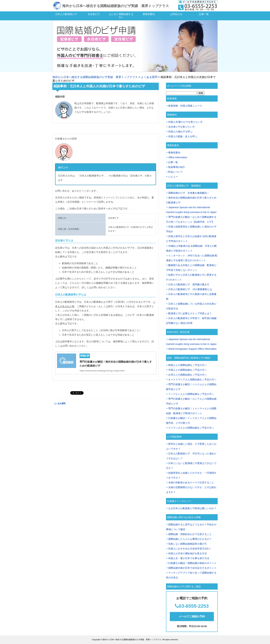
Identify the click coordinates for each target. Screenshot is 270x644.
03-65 (185, 606)
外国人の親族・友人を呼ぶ (183, 136)
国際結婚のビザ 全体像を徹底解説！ (189, 193)
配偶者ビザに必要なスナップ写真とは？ (190, 313)
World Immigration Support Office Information (192, 349)
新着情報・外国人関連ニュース (185, 106)
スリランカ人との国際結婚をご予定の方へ (191, 428)
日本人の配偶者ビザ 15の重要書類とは (190, 289)
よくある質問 (149, 77)
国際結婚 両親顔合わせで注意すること (190, 534)
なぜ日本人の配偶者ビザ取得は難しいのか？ (192, 508)
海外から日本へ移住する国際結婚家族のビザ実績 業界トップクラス (116, 6)
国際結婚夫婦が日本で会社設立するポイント (192, 568)
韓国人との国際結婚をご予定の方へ (188, 365)
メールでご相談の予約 (192, 616)
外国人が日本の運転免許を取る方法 (188, 553)
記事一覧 (204, 14)
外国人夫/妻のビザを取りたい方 (185, 122)
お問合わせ (176, 14)
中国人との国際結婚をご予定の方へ (188, 370)
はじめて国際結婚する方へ (121, 16)
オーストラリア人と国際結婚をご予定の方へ (192, 380)
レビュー (173, 177)
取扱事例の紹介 (177, 167)
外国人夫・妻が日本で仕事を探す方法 (189, 558)
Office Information (178, 157)
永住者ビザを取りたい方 (181, 127)
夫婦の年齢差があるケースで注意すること (191, 482)
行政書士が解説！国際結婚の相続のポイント (192, 563)
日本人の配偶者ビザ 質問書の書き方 (189, 284)
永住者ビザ (94, 14)
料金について (175, 172)
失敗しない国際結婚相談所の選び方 (188, 544)
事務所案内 (149, 14)
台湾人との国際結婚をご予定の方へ (188, 375)
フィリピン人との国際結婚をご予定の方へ (191, 394)
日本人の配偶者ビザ (66, 14)
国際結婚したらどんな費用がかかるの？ (190, 539)
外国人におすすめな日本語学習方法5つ (189, 549)
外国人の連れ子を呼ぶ (180, 132)
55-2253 (200, 606)
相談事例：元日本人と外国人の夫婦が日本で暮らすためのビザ (99, 86)
